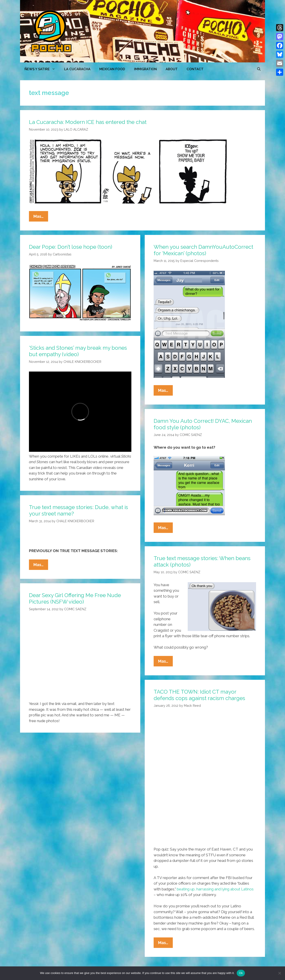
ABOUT (172, 69)
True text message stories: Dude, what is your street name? (78, 510)
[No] (279, 973)
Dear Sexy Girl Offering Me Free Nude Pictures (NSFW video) (75, 598)
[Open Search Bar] (259, 69)
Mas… (41, 217)
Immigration (145, 69)
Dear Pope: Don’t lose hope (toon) (71, 247)
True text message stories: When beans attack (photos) (202, 561)
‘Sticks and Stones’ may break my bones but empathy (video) (78, 351)
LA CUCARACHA (77, 69)
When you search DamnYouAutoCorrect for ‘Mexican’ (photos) (203, 250)
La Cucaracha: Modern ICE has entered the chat (88, 122)
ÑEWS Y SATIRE (42, 69)
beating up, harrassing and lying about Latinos (215, 889)
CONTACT (195, 69)
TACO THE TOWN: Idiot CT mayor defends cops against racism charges (199, 695)
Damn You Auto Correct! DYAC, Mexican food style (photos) (203, 424)
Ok (241, 973)
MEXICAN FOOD (112, 69)
